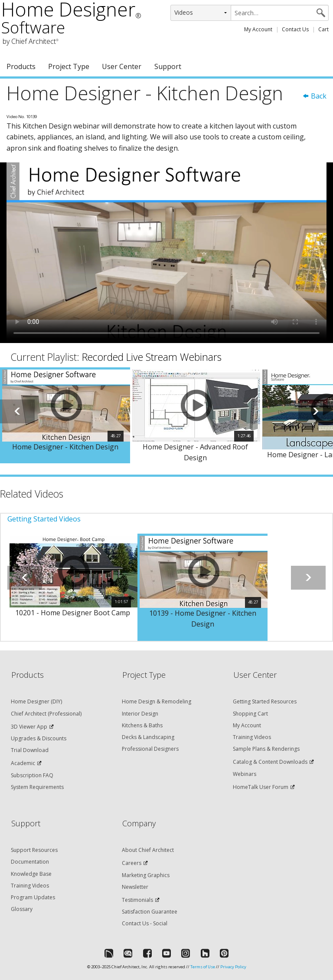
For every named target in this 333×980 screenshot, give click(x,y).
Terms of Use (203, 967)
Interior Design (140, 714)
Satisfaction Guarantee (150, 912)
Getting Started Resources (265, 701)
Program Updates (33, 897)
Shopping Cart (250, 714)
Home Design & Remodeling (157, 701)
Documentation (30, 862)
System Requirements (37, 787)
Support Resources (34, 850)
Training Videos (252, 737)
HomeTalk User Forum (261, 787)
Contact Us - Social (145, 923)
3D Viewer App (29, 727)
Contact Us (295, 29)
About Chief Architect (148, 850)
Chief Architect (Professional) (46, 714)
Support (168, 66)
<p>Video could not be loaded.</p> (166, 252)
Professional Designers (150, 749)
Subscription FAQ (32, 775)
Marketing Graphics (146, 875)
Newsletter (135, 887)
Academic (23, 763)
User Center (122, 66)
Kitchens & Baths (142, 725)
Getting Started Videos (44, 519)
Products (21, 66)
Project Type (69, 66)
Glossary (22, 909)
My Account (258, 29)
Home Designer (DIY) (36, 701)
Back (314, 96)
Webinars (245, 774)
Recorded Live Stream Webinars (152, 357)
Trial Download (30, 750)
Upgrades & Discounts (39, 738)
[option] (65, 416)
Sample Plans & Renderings (266, 749)
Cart (323, 29)
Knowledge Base (31, 874)
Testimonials (137, 900)
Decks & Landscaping (148, 737)
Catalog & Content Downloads (270, 762)
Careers (132, 863)
